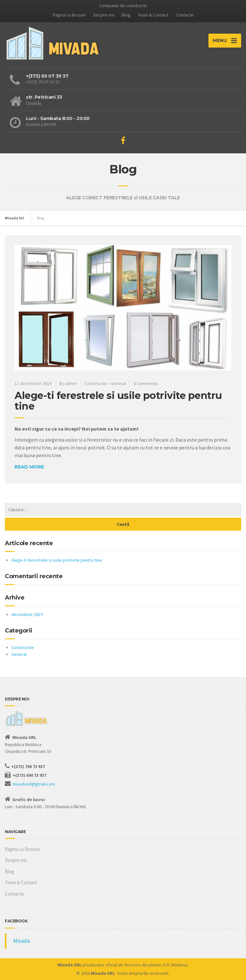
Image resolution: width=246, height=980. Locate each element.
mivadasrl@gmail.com (34, 784)
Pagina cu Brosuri (69, 15)
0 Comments (146, 383)
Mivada (22, 941)
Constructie (96, 383)
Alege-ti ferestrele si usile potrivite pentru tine (118, 401)
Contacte (185, 15)
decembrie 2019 (27, 614)
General (118, 383)
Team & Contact (153, 15)
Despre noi (104, 15)
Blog (126, 15)
